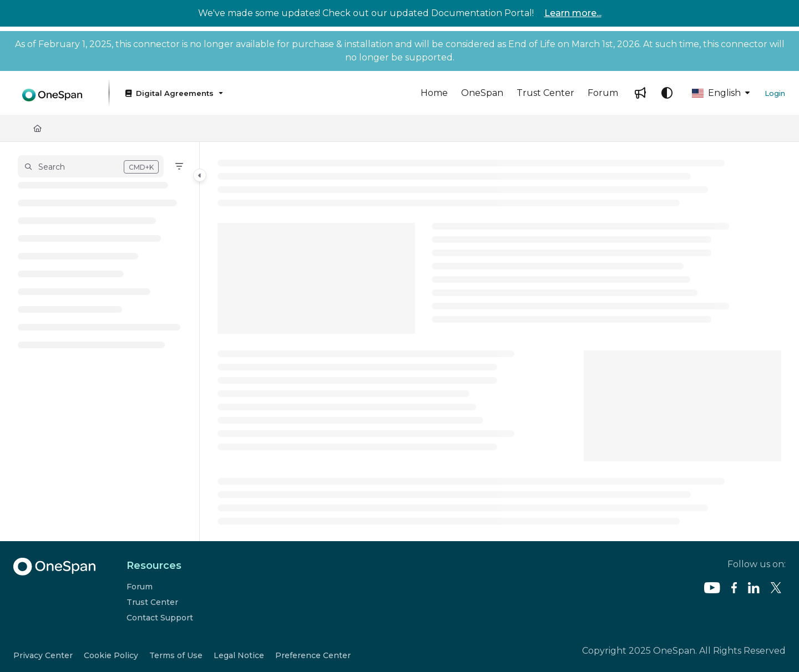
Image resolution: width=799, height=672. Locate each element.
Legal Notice (239, 655)
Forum (140, 587)
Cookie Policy (111, 655)
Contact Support (160, 618)
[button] (52, 93)
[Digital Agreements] (173, 93)
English (716, 93)
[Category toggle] (200, 175)
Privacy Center (43, 655)
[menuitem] (434, 93)
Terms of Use (176, 655)
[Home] (37, 128)
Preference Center (313, 655)
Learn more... (573, 13)
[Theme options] (667, 93)
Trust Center (152, 602)
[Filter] (179, 166)
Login (775, 93)
